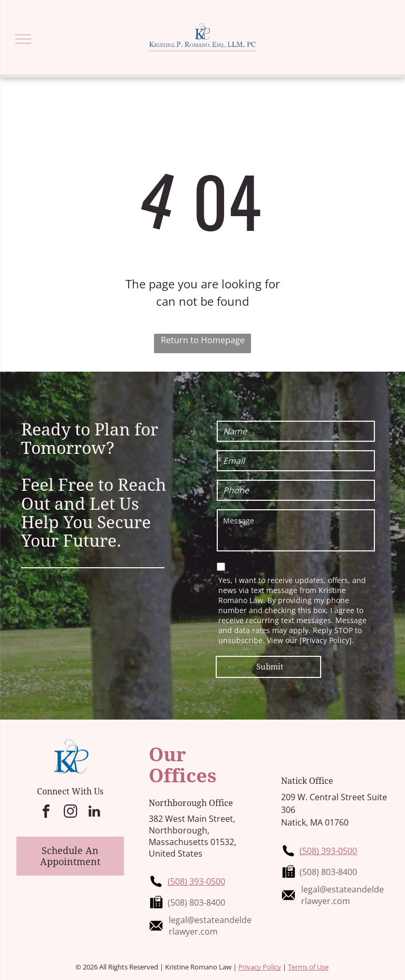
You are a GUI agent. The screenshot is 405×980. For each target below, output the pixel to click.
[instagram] (70, 813)
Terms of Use (308, 967)
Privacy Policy (260, 967)
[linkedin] (94, 813)
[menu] (23, 39)
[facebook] (46, 813)
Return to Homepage (203, 340)
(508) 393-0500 (196, 881)
